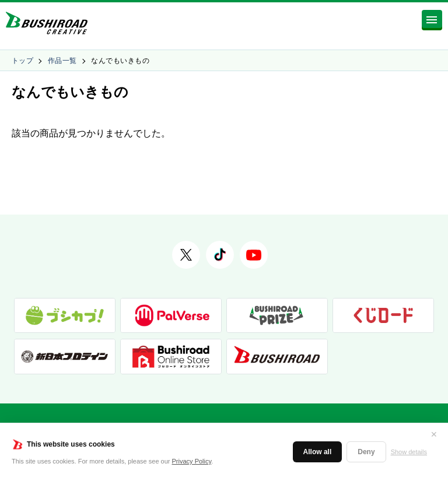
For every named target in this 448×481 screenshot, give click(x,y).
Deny (366, 452)
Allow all (318, 452)
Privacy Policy (192, 461)
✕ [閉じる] (434, 434)
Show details (409, 452)
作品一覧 (62, 61)
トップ (22, 61)
